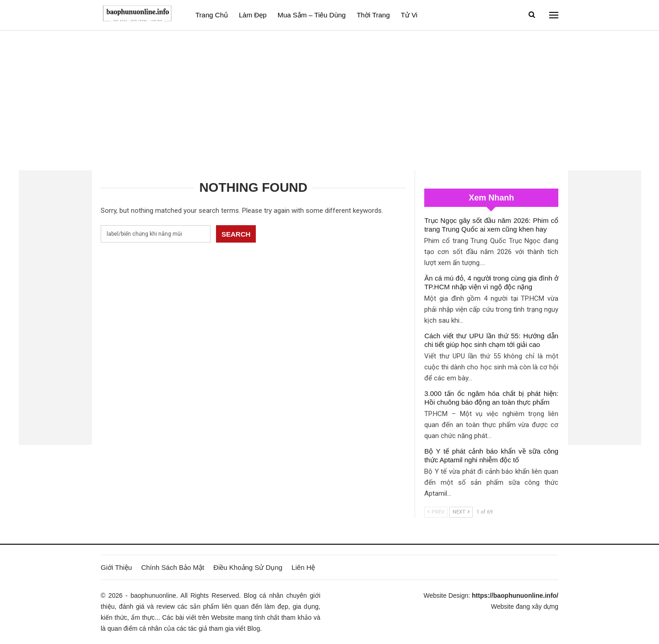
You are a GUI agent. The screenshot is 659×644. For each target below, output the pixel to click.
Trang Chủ (212, 15)
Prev (436, 512)
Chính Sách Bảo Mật (173, 567)
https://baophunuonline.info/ (515, 595)
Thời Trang (373, 15)
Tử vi (409, 15)
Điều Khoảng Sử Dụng (248, 567)
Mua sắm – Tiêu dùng (312, 15)
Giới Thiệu (116, 567)
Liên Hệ (303, 567)
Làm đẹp (253, 15)
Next (461, 512)
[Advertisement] (329, 99)
